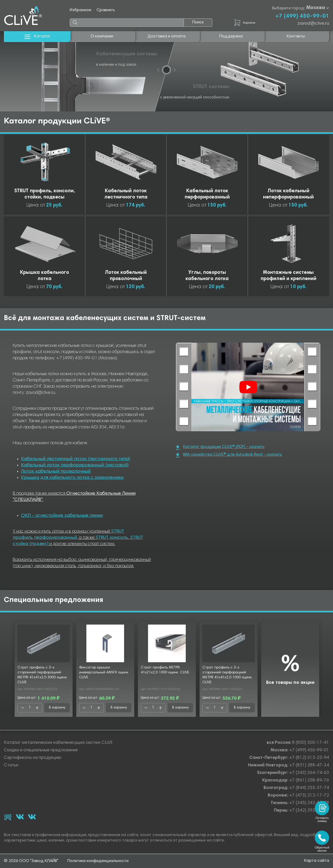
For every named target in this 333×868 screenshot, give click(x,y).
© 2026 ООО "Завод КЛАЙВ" (31, 861)
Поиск (198, 22)
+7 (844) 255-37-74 (309, 788)
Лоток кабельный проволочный (56, 472)
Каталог (37, 37)
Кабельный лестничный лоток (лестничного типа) (76, 459)
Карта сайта (317, 861)
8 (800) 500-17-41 (311, 743)
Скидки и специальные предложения (41, 750)
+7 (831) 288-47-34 (309, 766)
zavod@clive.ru (313, 24)
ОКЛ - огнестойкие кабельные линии (62, 516)
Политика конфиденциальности (98, 861)
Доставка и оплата (166, 36)
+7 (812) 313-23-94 (309, 758)
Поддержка (231, 36)
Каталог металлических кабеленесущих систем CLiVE (58, 743)
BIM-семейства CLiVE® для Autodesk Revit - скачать (229, 455)
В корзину (57, 708)
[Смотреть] (248, 387)
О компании (102, 36)
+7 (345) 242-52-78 (309, 803)
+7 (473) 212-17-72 (309, 796)
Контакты (296, 36)
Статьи (11, 766)
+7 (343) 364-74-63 (309, 773)
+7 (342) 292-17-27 (309, 811)
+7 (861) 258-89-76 (309, 781)
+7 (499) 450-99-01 (302, 16)
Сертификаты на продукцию (33, 758)
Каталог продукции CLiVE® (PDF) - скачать (220, 447)
